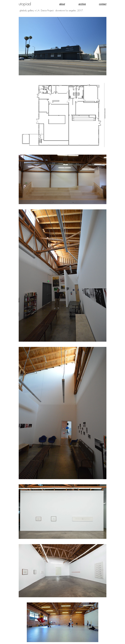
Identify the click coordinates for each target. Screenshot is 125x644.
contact (103, 4)
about (62, 4)
